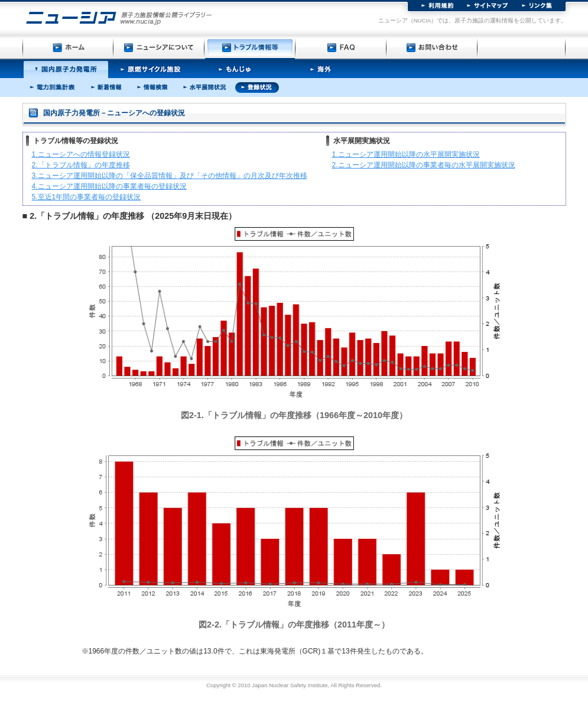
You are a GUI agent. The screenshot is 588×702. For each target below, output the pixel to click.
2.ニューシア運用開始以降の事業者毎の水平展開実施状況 (424, 165)
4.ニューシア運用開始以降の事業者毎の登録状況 (109, 186)
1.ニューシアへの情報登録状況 (81, 154)
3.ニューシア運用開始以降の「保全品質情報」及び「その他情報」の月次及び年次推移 (170, 176)
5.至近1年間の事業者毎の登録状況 (87, 197)
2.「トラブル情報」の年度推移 (81, 165)
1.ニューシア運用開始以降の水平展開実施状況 (406, 154)
